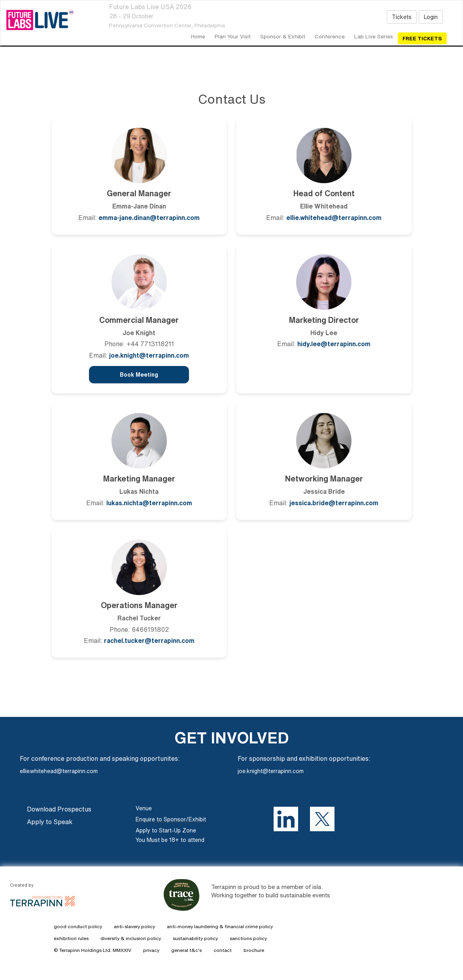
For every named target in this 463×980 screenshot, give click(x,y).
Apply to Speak (50, 822)
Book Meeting (139, 375)
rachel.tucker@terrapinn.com (149, 641)
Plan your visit (233, 36)
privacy (151, 950)
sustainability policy (195, 938)
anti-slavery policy (134, 926)
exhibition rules (71, 938)
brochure (254, 950)
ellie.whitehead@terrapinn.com (334, 218)
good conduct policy (78, 926)
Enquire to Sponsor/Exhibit (171, 819)
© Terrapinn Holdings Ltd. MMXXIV (93, 950)
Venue (144, 808)
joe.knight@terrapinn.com (149, 355)
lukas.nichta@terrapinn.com (149, 503)
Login (431, 17)
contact (223, 950)
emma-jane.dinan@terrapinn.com (149, 218)
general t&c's (186, 950)
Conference (330, 36)
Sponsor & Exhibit (283, 36)
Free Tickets (422, 38)
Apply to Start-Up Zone (166, 830)
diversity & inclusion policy (131, 938)
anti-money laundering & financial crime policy (220, 926)
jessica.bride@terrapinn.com (334, 503)
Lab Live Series (374, 36)
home (198, 36)
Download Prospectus (59, 809)
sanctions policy (248, 938)
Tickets (402, 17)
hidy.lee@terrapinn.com (334, 344)
